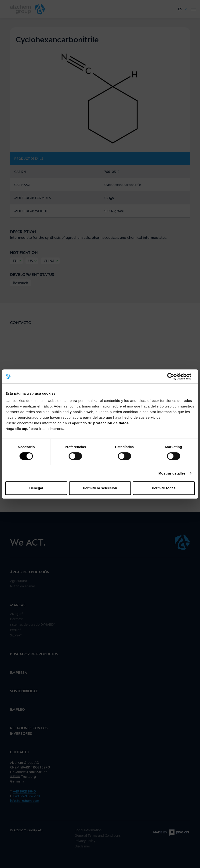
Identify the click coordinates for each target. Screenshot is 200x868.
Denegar (36, 488)
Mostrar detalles (172, 473)
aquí (26, 429)
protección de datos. (111, 423)
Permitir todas (164, 488)
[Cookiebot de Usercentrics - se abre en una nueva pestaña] (174, 376)
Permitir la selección (100, 488)
